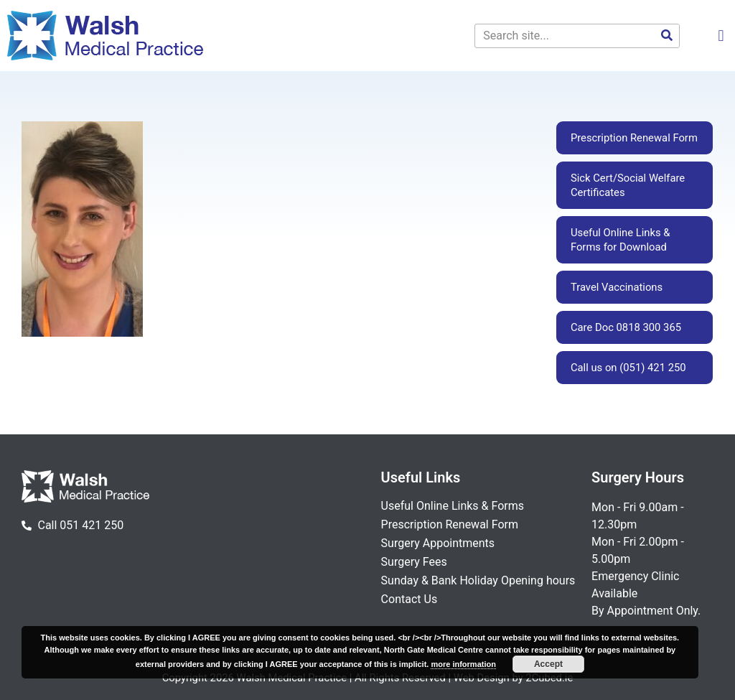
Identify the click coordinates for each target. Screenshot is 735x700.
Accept (548, 664)
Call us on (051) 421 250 (628, 368)
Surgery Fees (414, 562)
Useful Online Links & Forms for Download (621, 240)
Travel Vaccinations (617, 287)
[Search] (667, 36)
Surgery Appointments (438, 543)
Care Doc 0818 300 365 (626, 327)
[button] (721, 36)
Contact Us (409, 599)
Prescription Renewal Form (634, 138)
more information (463, 664)
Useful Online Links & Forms (453, 506)
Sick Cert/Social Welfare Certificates (628, 185)
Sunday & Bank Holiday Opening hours (478, 580)
